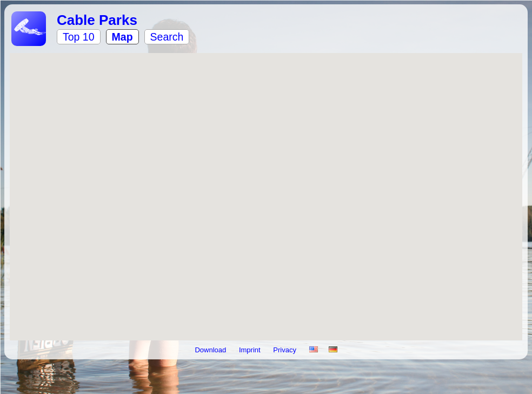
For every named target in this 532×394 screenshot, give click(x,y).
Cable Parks (97, 20)
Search (167, 37)
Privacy (285, 350)
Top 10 (79, 37)
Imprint (251, 350)
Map (122, 37)
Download (211, 350)
